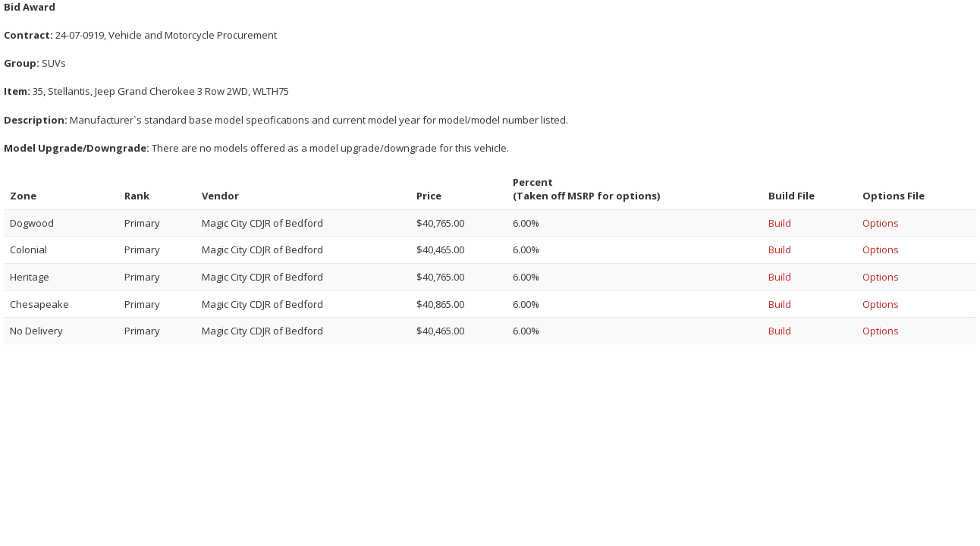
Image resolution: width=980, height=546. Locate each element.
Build (780, 223)
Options (881, 223)
